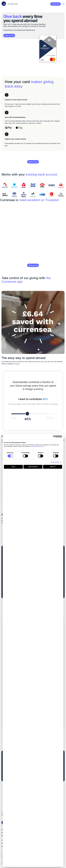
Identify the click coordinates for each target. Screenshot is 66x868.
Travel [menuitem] (10, 4)
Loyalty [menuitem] (15, 4)
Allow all (53, 467)
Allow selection (33, 467)
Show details (55, 462)
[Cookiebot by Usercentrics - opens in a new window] (54, 437)
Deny (13, 467)
